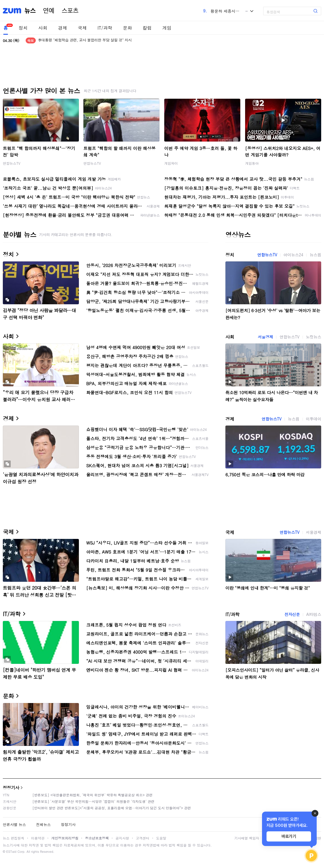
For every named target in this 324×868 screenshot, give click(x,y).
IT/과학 (105, 28)
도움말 (161, 838)
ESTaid (11, 852)
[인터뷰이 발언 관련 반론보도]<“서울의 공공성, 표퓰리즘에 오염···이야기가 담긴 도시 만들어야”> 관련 (112, 808)
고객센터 (143, 838)
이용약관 (38, 838)
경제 (63, 28)
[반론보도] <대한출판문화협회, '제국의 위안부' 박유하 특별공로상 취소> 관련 (93, 795)
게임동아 (252, 163)
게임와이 (171, 163)
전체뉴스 (43, 824)
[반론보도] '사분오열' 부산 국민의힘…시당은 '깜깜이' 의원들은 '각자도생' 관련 (93, 801)
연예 (49, 11)
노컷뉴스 (314, 337)
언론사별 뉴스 (14, 824)
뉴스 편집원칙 (14, 838)
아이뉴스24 (293, 255)
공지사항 (122, 838)
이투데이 (314, 419)
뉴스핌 (315, 255)
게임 (167, 28)
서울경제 (265, 337)
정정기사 (11, 787)
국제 (82, 28)
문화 (127, 28)
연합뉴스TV (12, 163)
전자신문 (292, 614)
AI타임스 (314, 614)
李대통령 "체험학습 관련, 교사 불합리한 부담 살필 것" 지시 (85, 40)
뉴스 (30, 11)
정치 (23, 28)
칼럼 (147, 28)
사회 (43, 28)
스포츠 (70, 11)
